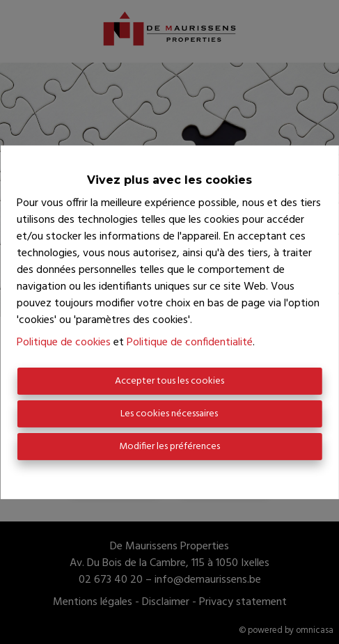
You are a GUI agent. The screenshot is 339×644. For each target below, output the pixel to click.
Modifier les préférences (169, 447)
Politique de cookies (64, 343)
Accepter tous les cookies (169, 381)
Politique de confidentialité (190, 343)
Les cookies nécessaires (169, 414)
